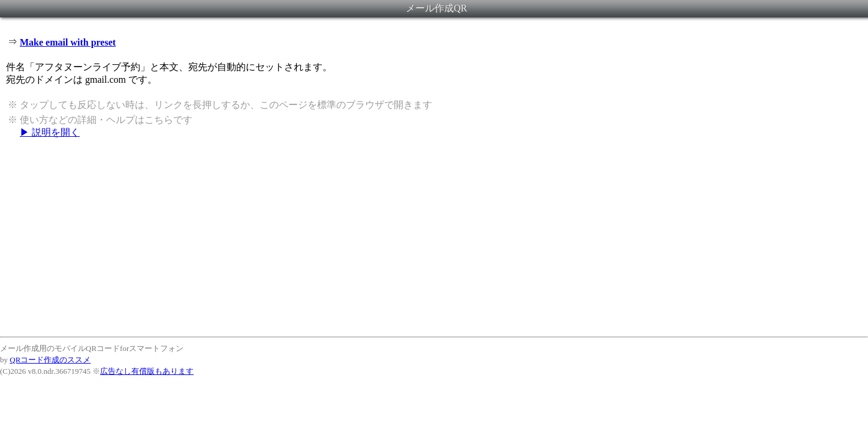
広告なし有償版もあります (147, 371)
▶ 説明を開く (50, 132)
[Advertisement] (434, 237)
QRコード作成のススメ (50, 360)
